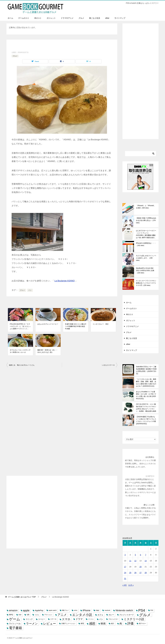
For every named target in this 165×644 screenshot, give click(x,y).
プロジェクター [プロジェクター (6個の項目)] (113, 619)
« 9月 (125, 585)
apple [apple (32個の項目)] (26, 610)
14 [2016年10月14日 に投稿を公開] (146, 561)
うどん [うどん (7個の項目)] (37, 615)
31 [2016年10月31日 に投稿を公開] (125, 579)
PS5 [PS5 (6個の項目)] (152, 610)
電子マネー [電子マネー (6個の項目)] (143, 623)
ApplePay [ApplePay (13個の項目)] (39, 610)
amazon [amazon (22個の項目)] (13, 610)
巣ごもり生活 (95, 18)
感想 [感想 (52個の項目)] (92, 624)
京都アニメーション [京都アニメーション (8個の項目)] (68, 623)
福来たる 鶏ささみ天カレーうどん (22, 365)
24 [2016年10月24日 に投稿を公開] (125, 573)
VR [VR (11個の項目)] (28, 615)
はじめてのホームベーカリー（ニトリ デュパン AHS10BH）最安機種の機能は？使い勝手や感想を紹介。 (146, 234)
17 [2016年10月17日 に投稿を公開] (125, 567)
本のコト (38, 18)
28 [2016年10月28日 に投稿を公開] (146, 573)
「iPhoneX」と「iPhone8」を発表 (146, 207)
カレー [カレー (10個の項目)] (111, 615)
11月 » (131, 585)
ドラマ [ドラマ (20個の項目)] (79, 619)
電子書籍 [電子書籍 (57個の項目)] (15, 628)
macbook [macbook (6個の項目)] (107, 610)
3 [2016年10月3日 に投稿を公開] (125, 555)
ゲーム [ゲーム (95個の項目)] (15, 619)
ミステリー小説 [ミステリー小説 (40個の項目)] (134, 619)
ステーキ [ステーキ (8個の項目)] (53, 619)
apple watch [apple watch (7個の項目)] (53, 610)
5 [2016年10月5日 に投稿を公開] (135, 555)
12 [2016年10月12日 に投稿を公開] (135, 561)
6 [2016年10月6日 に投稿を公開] (141, 555)
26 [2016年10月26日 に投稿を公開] (135, 573)
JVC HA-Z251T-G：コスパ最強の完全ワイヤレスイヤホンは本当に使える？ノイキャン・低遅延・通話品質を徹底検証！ (146, 408)
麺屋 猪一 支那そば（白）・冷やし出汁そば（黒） (47, 351)
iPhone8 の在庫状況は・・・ (146, 244)
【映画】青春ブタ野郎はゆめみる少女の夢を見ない (146, 220)
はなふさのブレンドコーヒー (48, 324)
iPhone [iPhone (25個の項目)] (86, 610)
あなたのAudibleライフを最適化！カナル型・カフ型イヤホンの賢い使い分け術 (146, 395)
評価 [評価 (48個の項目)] (130, 623)
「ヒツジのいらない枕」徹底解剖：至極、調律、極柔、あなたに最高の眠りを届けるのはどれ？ (146, 383)
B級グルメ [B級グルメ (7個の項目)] (65, 610)
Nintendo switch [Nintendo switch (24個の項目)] (124, 610)
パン (30, 290)
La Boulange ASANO (65, 281)
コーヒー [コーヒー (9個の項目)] (42, 619)
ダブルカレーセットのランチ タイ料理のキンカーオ (20, 351)
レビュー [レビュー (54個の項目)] (50, 624)
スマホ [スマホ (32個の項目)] (66, 619)
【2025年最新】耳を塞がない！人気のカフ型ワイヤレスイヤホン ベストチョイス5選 (146, 420)
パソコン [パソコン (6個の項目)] (91, 619)
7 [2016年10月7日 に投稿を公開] (146, 555)
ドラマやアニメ (67, 18)
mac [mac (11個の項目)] (98, 610)
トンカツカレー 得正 (101, 324)
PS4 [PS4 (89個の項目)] (142, 610)
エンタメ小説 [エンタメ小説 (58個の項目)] (82, 615)
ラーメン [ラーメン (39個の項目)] (32, 624)
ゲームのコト (24, 18)
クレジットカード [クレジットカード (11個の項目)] (127, 615)
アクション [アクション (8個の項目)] (48, 615)
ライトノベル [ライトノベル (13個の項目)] (15, 624)
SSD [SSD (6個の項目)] (20, 615)
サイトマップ (120, 18)
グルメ (81, 18)
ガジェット (51, 18)
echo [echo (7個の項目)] (76, 610)
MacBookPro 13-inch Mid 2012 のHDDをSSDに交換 (145, 271)
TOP (22, 597)
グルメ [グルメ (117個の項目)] (145, 615)
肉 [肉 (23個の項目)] (121, 624)
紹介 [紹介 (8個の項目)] (113, 623)
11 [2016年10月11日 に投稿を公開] (130, 561)
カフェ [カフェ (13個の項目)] (100, 615)
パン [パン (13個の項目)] (101, 619)
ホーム (10, 18)
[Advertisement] (62, 514)
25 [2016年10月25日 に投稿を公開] (130, 573)
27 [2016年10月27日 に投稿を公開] (141, 573)
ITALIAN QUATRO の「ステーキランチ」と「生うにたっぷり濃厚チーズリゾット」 (20, 326)
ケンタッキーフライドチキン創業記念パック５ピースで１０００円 (146, 283)
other (107, 18)
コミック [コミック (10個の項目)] (29, 619)
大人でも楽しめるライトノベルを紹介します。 (146, 258)
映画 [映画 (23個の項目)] (103, 624)
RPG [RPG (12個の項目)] (11, 615)
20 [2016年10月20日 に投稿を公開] (141, 567)
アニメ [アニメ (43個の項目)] (62, 615)
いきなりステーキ (108, 365)
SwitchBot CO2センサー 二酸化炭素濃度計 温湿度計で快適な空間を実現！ (146, 370)
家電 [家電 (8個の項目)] (82, 623)
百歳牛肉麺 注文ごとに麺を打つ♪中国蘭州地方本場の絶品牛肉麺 (76, 326)
